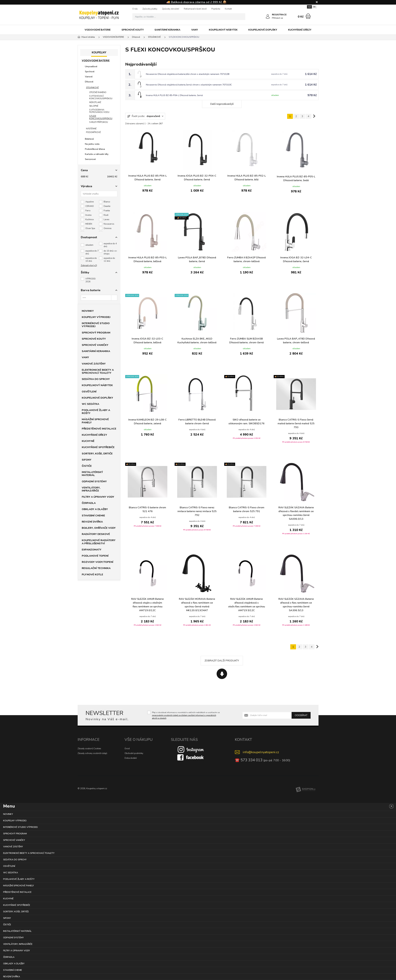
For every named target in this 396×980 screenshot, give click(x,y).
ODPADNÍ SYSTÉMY (94, 482)
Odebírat (301, 715)
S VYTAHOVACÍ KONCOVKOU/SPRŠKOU (101, 97)
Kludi (106, 215)
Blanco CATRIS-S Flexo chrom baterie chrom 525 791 (247, 509)
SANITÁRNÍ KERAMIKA (167, 30)
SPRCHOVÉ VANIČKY (95, 345)
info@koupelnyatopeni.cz (261, 752)
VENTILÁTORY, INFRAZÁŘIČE (91, 489)
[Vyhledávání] (189, 17)
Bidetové (89, 139)
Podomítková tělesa (95, 149)
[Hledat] (242, 17)
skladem (89, 245)
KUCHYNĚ (88, 441)
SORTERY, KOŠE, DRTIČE (97, 454)
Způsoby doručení (171, 9)
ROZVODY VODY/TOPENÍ (98, 562)
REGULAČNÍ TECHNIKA (96, 568)
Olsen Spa (90, 228)
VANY (195, 30)
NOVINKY (88, 311)
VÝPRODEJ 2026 (90, 280)
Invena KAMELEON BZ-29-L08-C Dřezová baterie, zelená (148, 422)
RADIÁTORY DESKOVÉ (96, 534)
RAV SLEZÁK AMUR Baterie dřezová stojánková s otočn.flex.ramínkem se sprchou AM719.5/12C (247, 605)
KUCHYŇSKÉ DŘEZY (300, 30)
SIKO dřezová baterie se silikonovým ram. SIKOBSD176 (246, 422)
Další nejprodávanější (222, 104)
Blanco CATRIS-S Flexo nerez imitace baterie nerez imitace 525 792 (197, 511)
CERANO (90, 206)
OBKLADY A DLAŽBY (95, 509)
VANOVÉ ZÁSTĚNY (94, 364)
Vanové (89, 77)
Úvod (127, 749)
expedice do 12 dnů (109, 260)
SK (314, 7)
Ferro (88, 211)
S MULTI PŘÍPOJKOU (99, 122)
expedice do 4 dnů (110, 245)
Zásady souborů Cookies (89, 749)
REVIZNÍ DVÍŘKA (92, 522)
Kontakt (228, 9)
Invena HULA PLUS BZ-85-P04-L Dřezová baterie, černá (174, 95)
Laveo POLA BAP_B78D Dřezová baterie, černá (197, 259)
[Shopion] (306, 789)
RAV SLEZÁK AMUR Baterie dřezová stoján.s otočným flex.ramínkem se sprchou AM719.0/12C (147, 605)
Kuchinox (90, 220)
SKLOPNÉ (94, 106)
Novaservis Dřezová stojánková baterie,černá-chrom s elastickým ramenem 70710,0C (189, 85)
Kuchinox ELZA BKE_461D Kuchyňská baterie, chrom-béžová (197, 341)
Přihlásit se (277, 18)
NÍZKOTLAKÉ (95, 102)
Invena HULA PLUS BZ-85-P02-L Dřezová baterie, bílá (247, 178)
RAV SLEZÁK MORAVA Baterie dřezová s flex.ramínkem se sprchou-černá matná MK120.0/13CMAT (197, 605)
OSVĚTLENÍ (89, 392)
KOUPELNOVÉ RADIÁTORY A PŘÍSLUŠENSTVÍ (99, 542)
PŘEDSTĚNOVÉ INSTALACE (99, 429)
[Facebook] (191, 757)
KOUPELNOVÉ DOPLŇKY (263, 30)
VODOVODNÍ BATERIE (98, 30)
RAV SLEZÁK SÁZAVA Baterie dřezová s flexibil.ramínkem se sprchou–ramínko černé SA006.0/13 (296, 513)
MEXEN (89, 224)
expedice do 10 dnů (91, 260)
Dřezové (89, 82)
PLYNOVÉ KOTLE (92, 575)
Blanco (107, 202)
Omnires (108, 228)
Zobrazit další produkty (222, 661)
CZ (309, 7)
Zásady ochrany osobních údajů (92, 753)
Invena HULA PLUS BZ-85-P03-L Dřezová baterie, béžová (148, 259)
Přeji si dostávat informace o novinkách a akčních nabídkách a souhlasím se (186, 715)
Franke (107, 211)
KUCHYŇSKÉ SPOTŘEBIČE (98, 447)
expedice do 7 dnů (92, 252)
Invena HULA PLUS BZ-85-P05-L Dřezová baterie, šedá (296, 178)
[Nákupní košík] (308, 16)
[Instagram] (191, 749)
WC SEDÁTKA (90, 404)
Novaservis (109, 224)
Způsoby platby (150, 9)
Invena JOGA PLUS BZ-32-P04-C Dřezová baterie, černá (197, 178)
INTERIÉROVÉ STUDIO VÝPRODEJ (96, 325)
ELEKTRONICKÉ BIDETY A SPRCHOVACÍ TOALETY (98, 371)
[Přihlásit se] (268, 17)
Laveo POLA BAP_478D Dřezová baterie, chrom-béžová (296, 341)
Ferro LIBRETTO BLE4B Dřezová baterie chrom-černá (197, 422)
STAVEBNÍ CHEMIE (93, 516)
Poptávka (216, 9)
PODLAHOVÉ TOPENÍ (95, 556)
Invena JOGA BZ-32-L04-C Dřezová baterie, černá (296, 259)
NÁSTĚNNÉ (91, 129)
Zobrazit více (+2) (89, 265)
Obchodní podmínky (134, 753)
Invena (88, 215)
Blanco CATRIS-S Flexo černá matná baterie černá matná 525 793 (296, 424)
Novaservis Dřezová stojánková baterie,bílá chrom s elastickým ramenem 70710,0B (188, 74)
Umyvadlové (91, 66)
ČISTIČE (87, 466)
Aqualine (90, 202)
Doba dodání (131, 758)
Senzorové (90, 159)
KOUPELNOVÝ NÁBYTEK (223, 30)
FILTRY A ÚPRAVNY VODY (98, 497)
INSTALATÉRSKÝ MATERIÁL (92, 474)
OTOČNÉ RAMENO (98, 92)
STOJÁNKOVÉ (92, 88)
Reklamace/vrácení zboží (195, 9)
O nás (135, 9)
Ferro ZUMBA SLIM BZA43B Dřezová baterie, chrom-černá (246, 341)
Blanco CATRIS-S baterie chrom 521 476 (147, 509)
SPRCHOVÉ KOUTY (133, 30)
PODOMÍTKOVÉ (93, 132)
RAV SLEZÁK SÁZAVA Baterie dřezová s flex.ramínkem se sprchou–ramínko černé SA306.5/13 (296, 605)
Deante (107, 206)
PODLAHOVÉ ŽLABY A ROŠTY (96, 412)
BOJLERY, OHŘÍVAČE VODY (99, 528)
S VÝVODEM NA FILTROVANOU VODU (99, 111)
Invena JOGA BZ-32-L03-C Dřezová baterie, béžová (147, 341)
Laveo (106, 220)
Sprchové (90, 72)
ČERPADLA (89, 503)
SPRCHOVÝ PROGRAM (96, 333)
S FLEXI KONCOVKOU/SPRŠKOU (101, 117)
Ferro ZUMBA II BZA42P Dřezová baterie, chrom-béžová (246, 259)
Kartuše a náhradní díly (97, 154)
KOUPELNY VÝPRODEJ (96, 317)
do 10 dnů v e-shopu (110, 252)
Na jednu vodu (92, 144)
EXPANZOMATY (92, 550)
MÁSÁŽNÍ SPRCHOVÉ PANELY (95, 421)
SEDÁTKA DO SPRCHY (96, 379)
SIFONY (87, 460)
